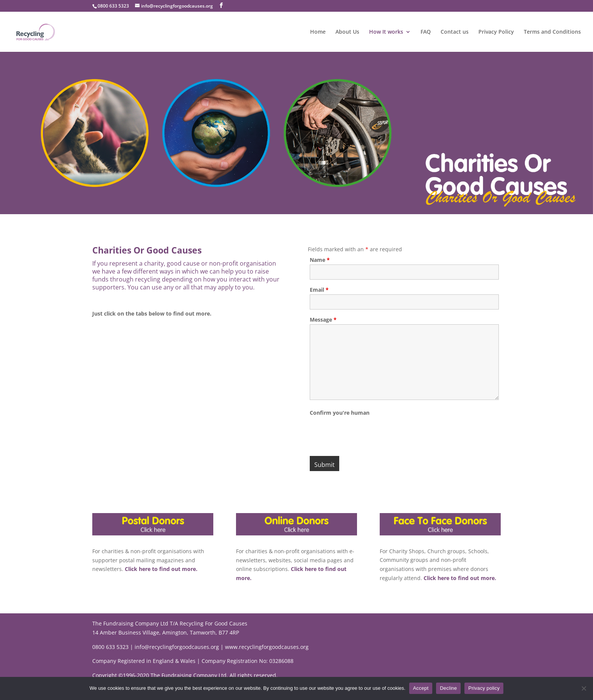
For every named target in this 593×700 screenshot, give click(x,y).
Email (319, 290)
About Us (347, 32)
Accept (421, 688)
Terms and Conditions (552, 32)
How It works (386, 32)
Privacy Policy (496, 32)
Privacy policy (484, 688)
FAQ (426, 32)
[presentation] (367, 432)
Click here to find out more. (160, 569)
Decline (448, 688)
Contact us (455, 32)
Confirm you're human (340, 413)
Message (323, 320)
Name (320, 260)
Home (318, 32)
